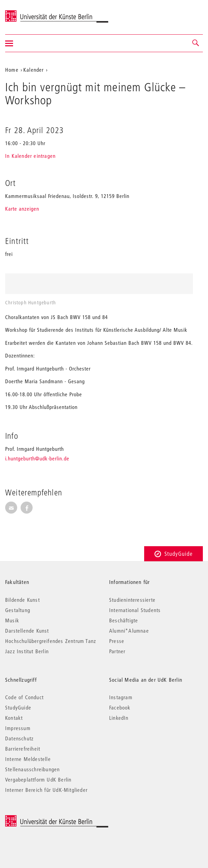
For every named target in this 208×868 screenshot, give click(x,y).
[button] (196, 43)
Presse (117, 641)
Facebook (120, 707)
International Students (135, 610)
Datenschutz (19, 738)
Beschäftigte (124, 620)
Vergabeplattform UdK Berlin (38, 779)
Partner (117, 651)
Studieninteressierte (132, 600)
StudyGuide (174, 554)
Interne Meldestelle (28, 759)
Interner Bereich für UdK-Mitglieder (46, 790)
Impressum (18, 728)
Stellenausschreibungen (32, 769)
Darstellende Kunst (27, 631)
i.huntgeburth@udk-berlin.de (37, 458)
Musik (12, 620)
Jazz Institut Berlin (27, 651)
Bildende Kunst (22, 600)
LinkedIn (119, 718)
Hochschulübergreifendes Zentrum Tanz (51, 641)
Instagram (121, 697)
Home (12, 70)
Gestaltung (18, 610)
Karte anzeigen (22, 209)
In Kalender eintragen (30, 156)
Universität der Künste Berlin (32, 13)
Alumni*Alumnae (129, 631)
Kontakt (14, 718)
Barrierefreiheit (23, 749)
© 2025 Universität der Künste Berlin (41, 819)
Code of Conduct (24, 697)
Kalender (34, 70)
